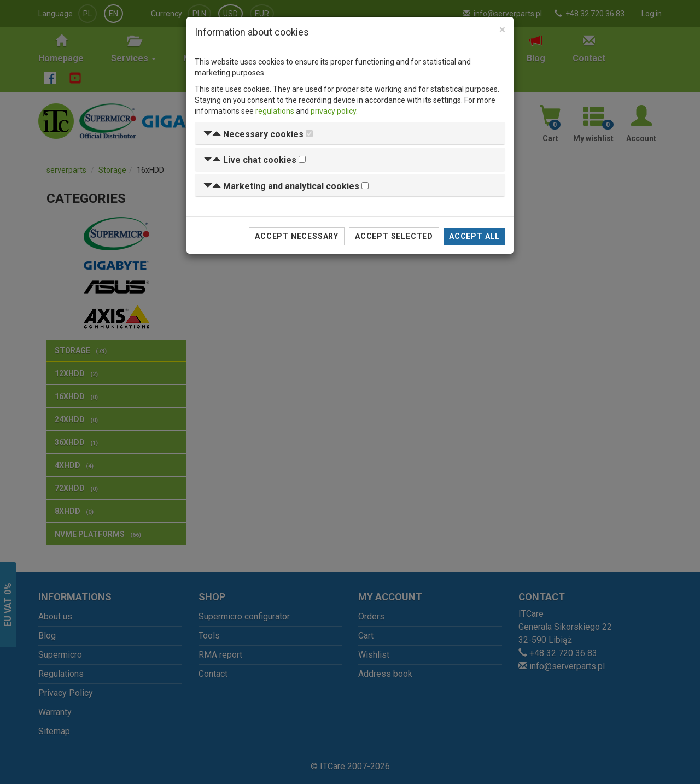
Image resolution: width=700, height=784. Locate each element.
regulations (275, 111)
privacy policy (333, 111)
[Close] (502, 30)
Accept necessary (297, 236)
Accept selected (394, 236)
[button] (253, 134)
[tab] (350, 134)
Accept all (474, 236)
